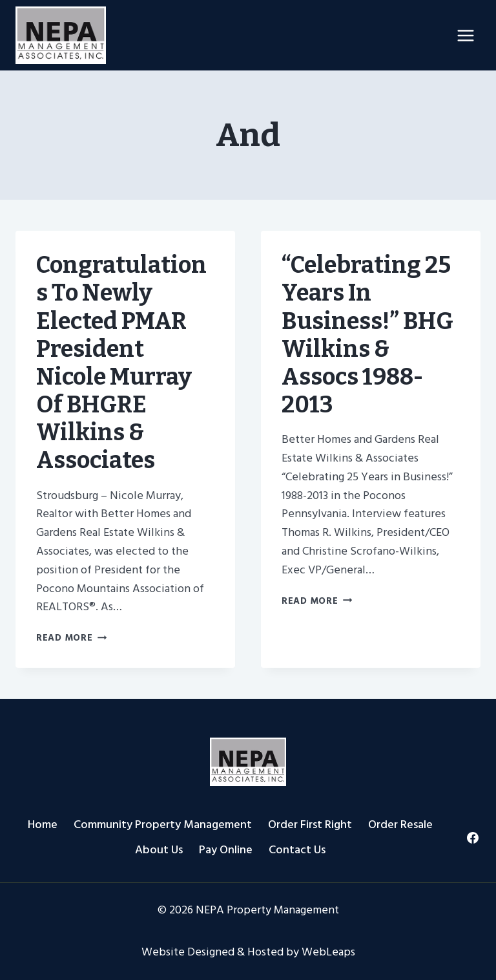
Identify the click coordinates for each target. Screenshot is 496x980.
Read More (71, 638)
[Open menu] (465, 35)
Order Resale (400, 825)
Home (43, 825)
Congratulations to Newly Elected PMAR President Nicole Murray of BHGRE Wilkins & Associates (121, 363)
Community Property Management (163, 825)
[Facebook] (472, 838)
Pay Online (226, 850)
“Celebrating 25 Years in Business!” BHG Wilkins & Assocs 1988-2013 (367, 335)
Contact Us (297, 850)
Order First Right (310, 825)
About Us (159, 850)
